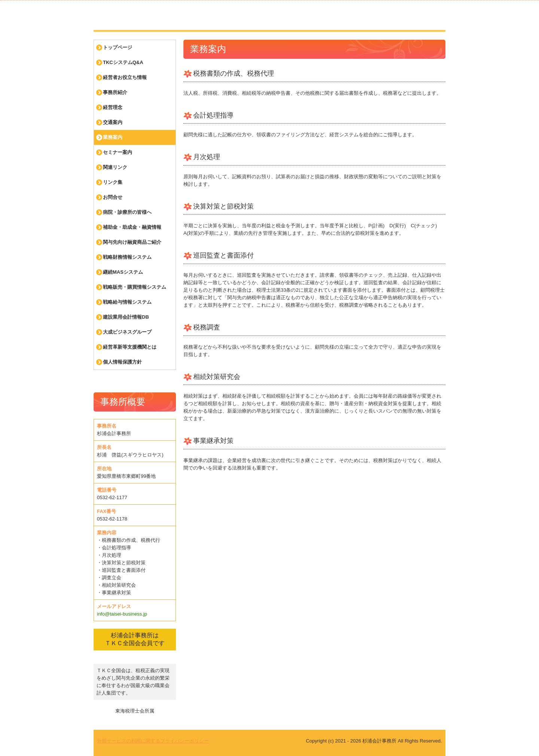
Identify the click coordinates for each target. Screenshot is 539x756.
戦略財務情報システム (127, 257)
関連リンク (115, 167)
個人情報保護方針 (122, 362)
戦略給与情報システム (127, 302)
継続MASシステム (123, 272)
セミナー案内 (118, 152)
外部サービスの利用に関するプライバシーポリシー (153, 741)
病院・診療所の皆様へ (127, 212)
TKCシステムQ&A (123, 62)
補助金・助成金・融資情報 (132, 227)
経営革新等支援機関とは (130, 347)
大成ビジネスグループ (127, 332)
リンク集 (113, 182)
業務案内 (113, 137)
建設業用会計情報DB (126, 317)
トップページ (118, 47)
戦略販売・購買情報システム (135, 287)
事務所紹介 (115, 92)
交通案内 (113, 122)
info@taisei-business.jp (122, 614)
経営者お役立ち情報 (125, 77)
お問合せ (113, 197)
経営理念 (113, 107)
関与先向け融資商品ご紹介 (132, 242)
